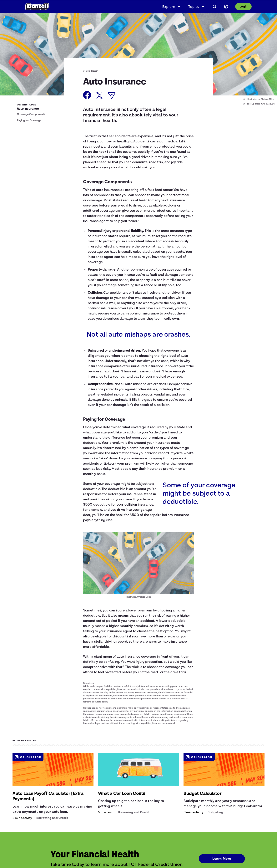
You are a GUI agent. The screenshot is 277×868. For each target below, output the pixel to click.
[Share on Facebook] (87, 95)
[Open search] (214, 7)
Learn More (222, 859)
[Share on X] (99, 95)
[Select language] (226, 7)
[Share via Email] (112, 96)
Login (243, 6)
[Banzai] (37, 7)
